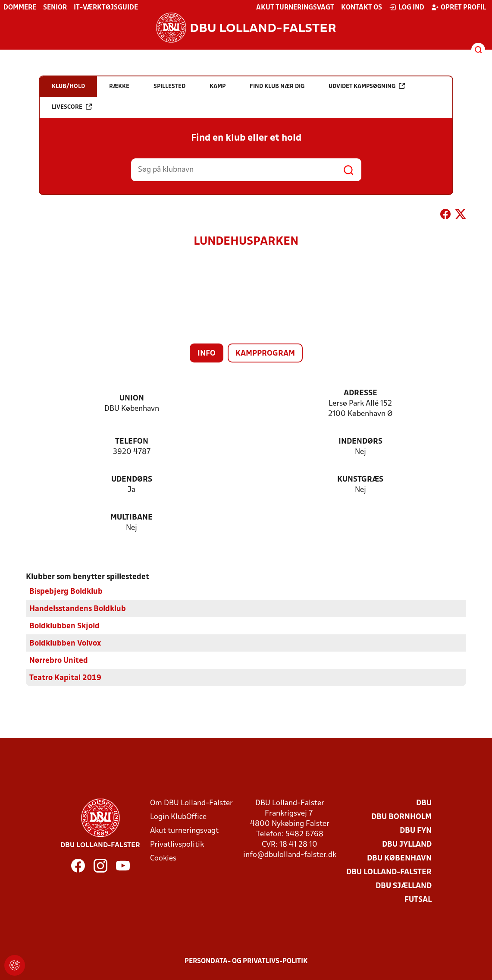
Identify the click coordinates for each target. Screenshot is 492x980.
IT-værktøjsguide (106, 8)
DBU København (399, 859)
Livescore (72, 107)
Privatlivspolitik (177, 845)
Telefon (132, 442)
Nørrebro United (59, 661)
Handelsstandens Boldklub (78, 609)
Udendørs (132, 480)
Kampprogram (265, 354)
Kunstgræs (360, 480)
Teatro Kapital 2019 (65, 678)
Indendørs (360, 442)
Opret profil (459, 7)
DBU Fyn (416, 831)
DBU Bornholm (401, 817)
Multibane (132, 518)
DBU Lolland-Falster (389, 872)
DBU (424, 803)
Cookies (163, 859)
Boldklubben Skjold (64, 626)
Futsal (418, 900)
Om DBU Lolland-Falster (191, 803)
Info (207, 354)
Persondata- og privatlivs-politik (246, 961)
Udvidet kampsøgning (367, 86)
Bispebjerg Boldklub (66, 592)
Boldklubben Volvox (65, 644)
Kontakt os (362, 8)
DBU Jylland (407, 845)
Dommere (20, 8)
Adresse (360, 393)
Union (132, 399)
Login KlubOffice (178, 817)
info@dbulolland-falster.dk (290, 855)
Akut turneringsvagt (295, 8)
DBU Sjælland (404, 886)
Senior (55, 8)
